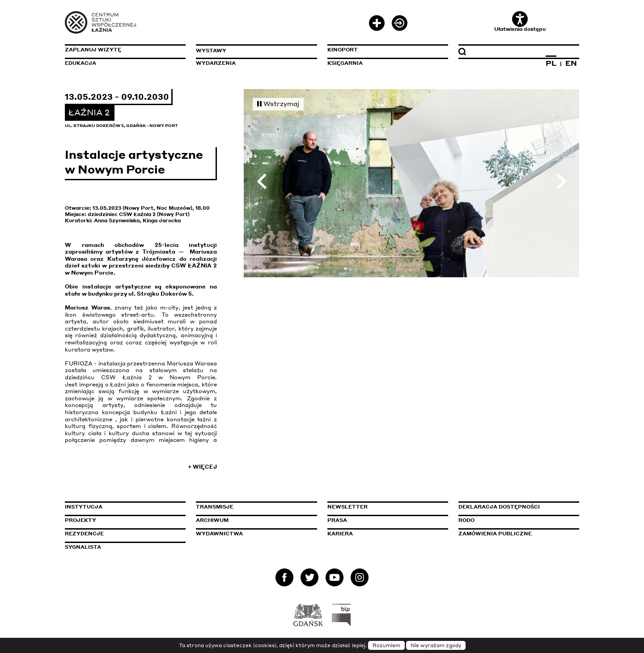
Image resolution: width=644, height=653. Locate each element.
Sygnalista (83, 547)
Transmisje (253, 507)
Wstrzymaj (278, 103)
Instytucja (84, 507)
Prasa (337, 520)
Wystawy (211, 51)
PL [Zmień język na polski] (551, 63)
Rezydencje (84, 534)
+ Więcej (202, 467)
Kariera (340, 534)
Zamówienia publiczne (515, 534)
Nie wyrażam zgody (436, 645)
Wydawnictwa (219, 534)
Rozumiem (386, 645)
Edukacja (80, 63)
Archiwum (212, 520)
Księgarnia (345, 63)
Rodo (466, 520)
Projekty (80, 520)
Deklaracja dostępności (499, 507)
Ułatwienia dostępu (520, 22)
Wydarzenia (216, 63)
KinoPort (343, 50)
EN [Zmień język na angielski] (571, 63)
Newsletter (347, 507)
